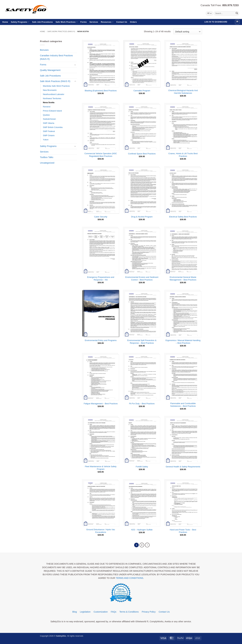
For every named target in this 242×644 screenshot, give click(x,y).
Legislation (85, 612)
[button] (237, 22)
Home (5, 22)
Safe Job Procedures (42, 22)
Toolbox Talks (47, 157)
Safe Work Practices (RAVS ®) (61, 31)
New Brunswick (50, 90)
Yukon (46, 140)
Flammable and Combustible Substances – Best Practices (183, 405)
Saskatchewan (49, 119)
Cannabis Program (142, 91)
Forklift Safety (142, 467)
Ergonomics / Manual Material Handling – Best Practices (183, 342)
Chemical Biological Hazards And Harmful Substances (183, 92)
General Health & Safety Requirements (183, 467)
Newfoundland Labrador (54, 94)
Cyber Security (101, 217)
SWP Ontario (49, 135)
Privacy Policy (149, 612)
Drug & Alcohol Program (142, 217)
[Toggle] (75, 65)
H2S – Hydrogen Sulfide (142, 530)
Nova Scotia (49, 102)
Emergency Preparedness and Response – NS (101, 278)
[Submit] (237, 13)
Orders (133, 22)
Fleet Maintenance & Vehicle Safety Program (101, 468)
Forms (84, 22)
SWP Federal (49, 131)
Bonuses (44, 50)
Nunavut (47, 107)
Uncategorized (47, 163)
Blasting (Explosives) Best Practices (101, 91)
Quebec (46, 115)
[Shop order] (188, 32)
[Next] (147, 545)
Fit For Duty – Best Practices (142, 404)
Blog (75, 612)
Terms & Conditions (129, 612)
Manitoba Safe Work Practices (56, 86)
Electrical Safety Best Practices (183, 217)
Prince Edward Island (52, 111)
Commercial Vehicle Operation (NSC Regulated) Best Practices (101, 155)
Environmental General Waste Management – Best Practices (183, 278)
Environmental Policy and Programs (101, 340)
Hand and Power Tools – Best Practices (183, 531)
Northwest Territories (52, 98)
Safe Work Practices (67, 22)
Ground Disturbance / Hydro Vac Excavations (101, 531)
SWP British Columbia (53, 127)
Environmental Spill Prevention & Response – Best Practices (142, 342)
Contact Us (122, 22)
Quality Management (50, 70)
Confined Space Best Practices (142, 154)
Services (94, 22)
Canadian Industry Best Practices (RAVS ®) (56, 57)
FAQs (114, 612)
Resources (107, 22)
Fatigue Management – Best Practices (101, 404)
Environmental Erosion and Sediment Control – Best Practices (142, 278)
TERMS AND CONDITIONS (129, 578)
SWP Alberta (49, 123)
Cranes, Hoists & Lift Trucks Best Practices (183, 155)
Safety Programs (20, 22)
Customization (101, 612)
